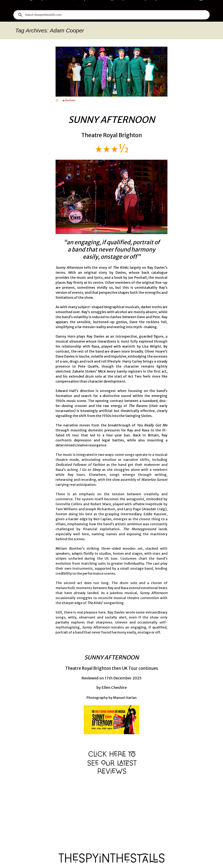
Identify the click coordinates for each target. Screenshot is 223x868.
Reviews (70, 100)
